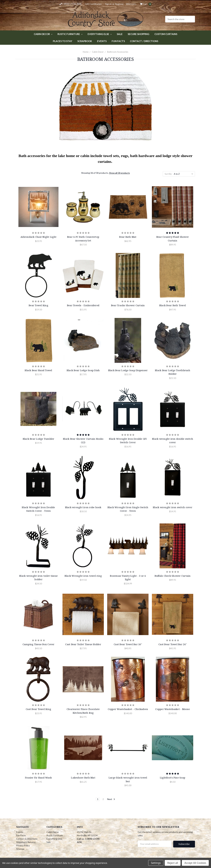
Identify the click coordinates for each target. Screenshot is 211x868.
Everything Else (100, 34)
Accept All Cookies (195, 863)
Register (119, 4)
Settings (156, 863)
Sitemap (20, 849)
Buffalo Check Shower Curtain (173, 576)
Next (111, 799)
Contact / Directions (144, 41)
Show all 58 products (120, 173)
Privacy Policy (23, 845)
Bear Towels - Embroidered (83, 305)
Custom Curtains (166, 34)
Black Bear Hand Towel (38, 370)
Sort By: (168, 174)
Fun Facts (118, 41)
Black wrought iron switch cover (173, 507)
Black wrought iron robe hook (83, 507)
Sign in (108, 4)
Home (86, 52)
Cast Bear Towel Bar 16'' (128, 644)
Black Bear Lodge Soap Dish (83, 370)
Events (102, 41)
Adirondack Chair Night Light (38, 237)
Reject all (173, 863)
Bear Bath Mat (128, 237)
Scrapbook (85, 41)
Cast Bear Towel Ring (38, 709)
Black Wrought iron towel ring (83, 576)
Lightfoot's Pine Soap (173, 778)
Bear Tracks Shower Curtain (128, 305)
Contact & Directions (27, 839)
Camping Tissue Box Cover (39, 644)
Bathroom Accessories (118, 52)
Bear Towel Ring (38, 305)
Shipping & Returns (26, 842)
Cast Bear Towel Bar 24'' (173, 644)
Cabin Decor (43, 34)
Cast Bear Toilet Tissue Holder (83, 644)
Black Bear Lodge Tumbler (39, 439)
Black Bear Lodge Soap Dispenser (128, 370)
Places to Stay (63, 41)
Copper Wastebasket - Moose (173, 709)
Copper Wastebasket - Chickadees (128, 709)
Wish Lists (131, 4)
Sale (120, 34)
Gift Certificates (93, 4)
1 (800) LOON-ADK (70, 4)
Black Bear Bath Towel (173, 305)
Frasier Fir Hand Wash (38, 778)
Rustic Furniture (70, 34)
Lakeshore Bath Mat (83, 778)
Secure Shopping (139, 34)
